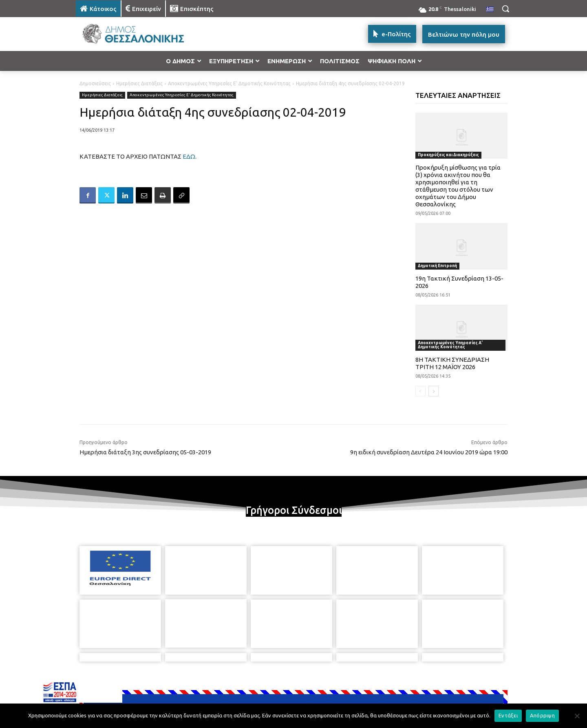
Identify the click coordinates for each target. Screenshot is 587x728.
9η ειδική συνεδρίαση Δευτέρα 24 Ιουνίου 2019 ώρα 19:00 (429, 452)
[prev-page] (420, 391)
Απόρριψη (542, 715)
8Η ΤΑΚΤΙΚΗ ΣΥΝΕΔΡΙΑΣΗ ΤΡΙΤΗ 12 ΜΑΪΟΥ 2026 (452, 363)
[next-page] (434, 391)
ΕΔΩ (189, 156)
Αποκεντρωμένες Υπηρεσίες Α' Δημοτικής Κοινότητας (450, 345)
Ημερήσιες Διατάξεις (139, 83)
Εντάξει (508, 715)
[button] (505, 9)
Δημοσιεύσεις (95, 83)
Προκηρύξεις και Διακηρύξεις (448, 155)
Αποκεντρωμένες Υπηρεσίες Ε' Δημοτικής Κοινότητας (229, 83)
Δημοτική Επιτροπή (437, 266)
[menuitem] (490, 10)
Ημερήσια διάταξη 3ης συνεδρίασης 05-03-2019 (145, 452)
